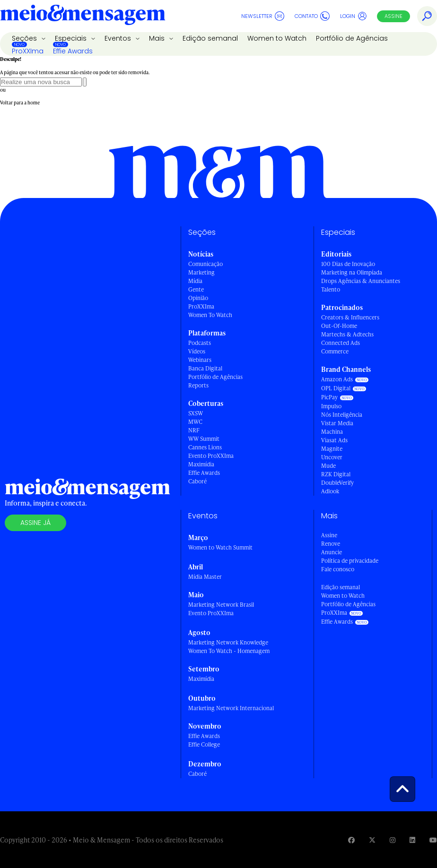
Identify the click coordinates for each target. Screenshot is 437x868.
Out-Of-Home (339, 326)
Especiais (72, 38)
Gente (196, 289)
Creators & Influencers (350, 317)
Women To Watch (210, 315)
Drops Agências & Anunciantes (361, 281)
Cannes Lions (205, 447)
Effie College (204, 744)
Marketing (201, 272)
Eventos (119, 38)
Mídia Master (205, 577)
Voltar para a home (20, 103)
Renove (331, 544)
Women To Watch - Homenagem (229, 651)
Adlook (330, 491)
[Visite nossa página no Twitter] (372, 840)
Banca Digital (205, 368)
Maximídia (201, 464)
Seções (25, 38)
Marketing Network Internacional (231, 708)
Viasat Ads (334, 440)
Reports (198, 385)
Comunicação (205, 264)
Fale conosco (338, 569)
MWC (195, 422)
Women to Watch (277, 38)
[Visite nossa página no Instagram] (393, 840)
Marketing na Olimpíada (352, 272)
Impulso (331, 406)
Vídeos (197, 351)
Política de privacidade (350, 561)
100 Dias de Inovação (348, 264)
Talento (331, 289)
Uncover (332, 457)
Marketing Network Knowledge (228, 642)
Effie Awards (73, 51)
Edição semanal (210, 38)
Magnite (332, 449)
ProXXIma (28, 51)
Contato (312, 16)
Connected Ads (341, 343)
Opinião (198, 298)
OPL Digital (336, 388)
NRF (194, 430)
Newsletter (263, 16)
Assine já (35, 523)
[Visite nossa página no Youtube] (433, 840)
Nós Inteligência (342, 415)
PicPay (329, 397)
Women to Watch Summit (220, 547)
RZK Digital (336, 474)
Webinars (200, 360)
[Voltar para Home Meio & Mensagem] (83, 16)
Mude (328, 466)
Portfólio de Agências (352, 38)
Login (354, 16)
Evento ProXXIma (211, 456)
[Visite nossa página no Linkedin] (412, 840)
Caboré (197, 481)
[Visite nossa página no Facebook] (351, 840)
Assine (393, 16)
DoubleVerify (337, 483)
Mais (158, 38)
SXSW (196, 413)
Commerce (335, 351)
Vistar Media (337, 423)
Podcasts (200, 343)
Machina (332, 432)
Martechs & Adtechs (347, 334)
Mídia (195, 281)
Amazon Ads (337, 379)
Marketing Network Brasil (221, 605)
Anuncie (332, 552)
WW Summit (204, 439)
